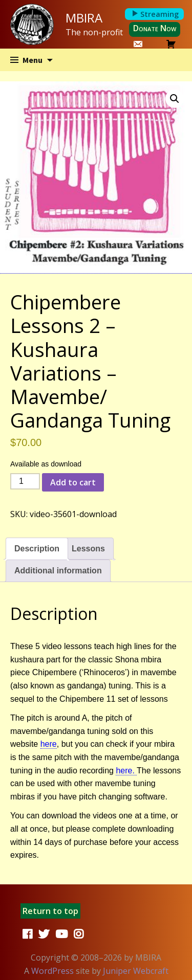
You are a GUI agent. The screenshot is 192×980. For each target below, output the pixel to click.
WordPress (52, 971)
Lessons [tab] (88, 549)
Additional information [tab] (58, 571)
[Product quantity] (25, 481)
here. (126, 771)
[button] (175, 99)
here (49, 744)
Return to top (50, 911)
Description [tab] (37, 549)
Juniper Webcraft (136, 971)
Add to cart (73, 482)
